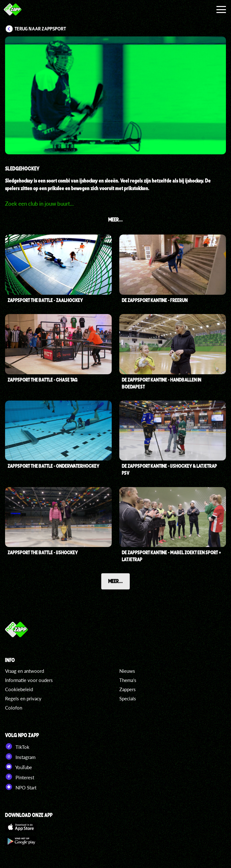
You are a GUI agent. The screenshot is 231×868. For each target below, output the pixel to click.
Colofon (14, 708)
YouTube (19, 767)
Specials (128, 698)
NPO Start (21, 787)
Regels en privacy (23, 698)
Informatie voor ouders (29, 680)
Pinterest (20, 777)
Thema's (128, 680)
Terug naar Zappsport (40, 29)
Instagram (20, 756)
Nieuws (127, 671)
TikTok (17, 746)
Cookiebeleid (19, 689)
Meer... (115, 581)
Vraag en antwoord (25, 671)
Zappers (128, 689)
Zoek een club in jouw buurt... (39, 204)
